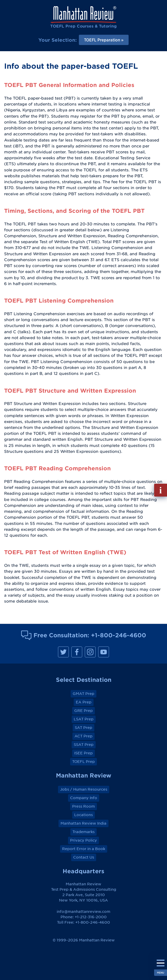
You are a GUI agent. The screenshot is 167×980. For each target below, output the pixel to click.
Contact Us (84, 857)
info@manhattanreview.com (83, 912)
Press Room (83, 806)
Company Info (84, 798)
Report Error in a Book (84, 849)
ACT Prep (83, 736)
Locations (83, 815)
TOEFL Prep (83, 762)
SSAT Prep (84, 745)
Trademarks (83, 832)
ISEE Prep (83, 753)
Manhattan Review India (83, 823)
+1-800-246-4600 (119, 635)
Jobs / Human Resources (84, 789)
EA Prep (84, 702)
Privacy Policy (83, 840)
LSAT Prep (84, 719)
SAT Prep (83, 728)
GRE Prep (83, 711)
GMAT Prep (83, 694)
